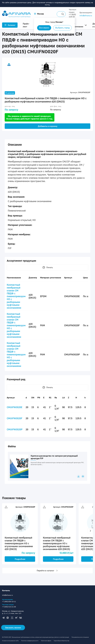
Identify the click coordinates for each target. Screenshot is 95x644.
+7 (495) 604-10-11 (9, 602)
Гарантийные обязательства (61, 641)
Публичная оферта (46, 641)
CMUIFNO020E (15, 407)
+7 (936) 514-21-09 (9, 607)
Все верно (44, 28)
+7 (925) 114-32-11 (72, 17)
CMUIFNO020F (15, 418)
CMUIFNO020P (15, 429)
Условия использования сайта (10, 641)
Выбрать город (62, 28)
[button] (39, 14)
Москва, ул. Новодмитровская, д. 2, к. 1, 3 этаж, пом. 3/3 (13, 612)
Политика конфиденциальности (30, 641)
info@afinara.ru (86, 15)
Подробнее (20, 559)
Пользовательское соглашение (80, 637)
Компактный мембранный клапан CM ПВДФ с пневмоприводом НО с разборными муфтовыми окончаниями (16, 296)
